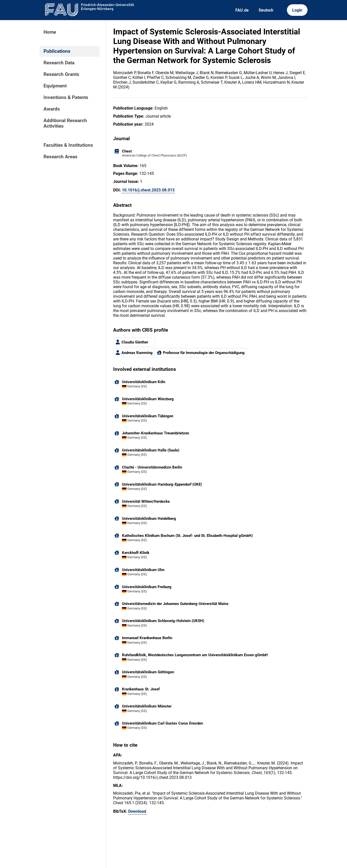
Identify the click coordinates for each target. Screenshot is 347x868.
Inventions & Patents (66, 97)
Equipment (55, 86)
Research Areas (60, 157)
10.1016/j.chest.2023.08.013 (148, 190)
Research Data (59, 63)
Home (50, 32)
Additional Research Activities (65, 123)
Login (297, 10)
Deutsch (266, 10)
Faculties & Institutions (68, 145)
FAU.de (242, 10)
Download (137, 811)
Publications (57, 51)
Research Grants (61, 74)
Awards (52, 109)
